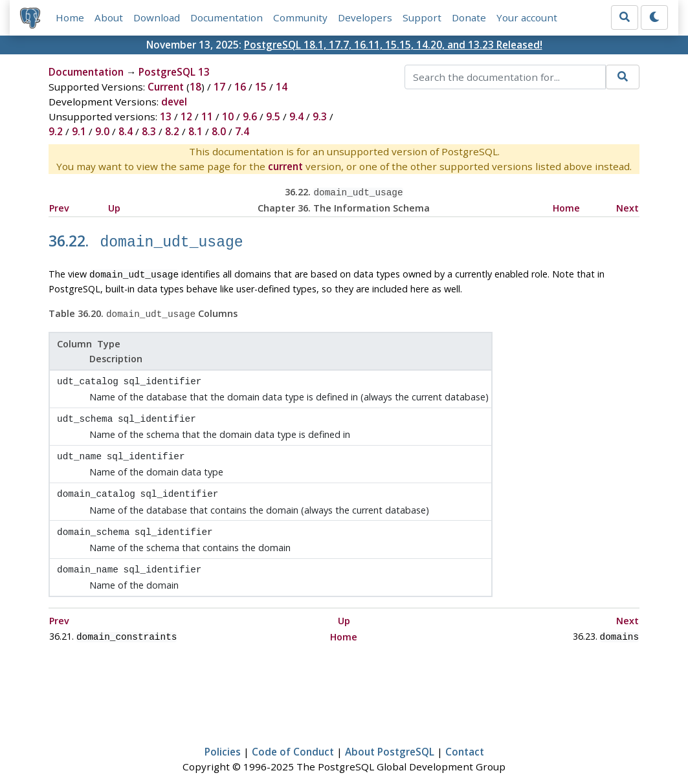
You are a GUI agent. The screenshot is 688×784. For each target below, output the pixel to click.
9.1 (79, 131)
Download (157, 17)
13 (166, 116)
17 (219, 87)
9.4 (296, 116)
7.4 (242, 131)
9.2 (56, 131)
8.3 (149, 131)
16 (240, 87)
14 (282, 87)
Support (422, 17)
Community (300, 17)
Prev (59, 207)
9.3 (320, 116)
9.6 (250, 116)
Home (70, 17)
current (285, 166)
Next (627, 207)
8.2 (172, 131)
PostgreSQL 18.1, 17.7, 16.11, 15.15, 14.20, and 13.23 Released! (393, 45)
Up (114, 207)
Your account (527, 17)
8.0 (219, 131)
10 (228, 116)
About (109, 17)
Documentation (227, 17)
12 (186, 116)
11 (207, 116)
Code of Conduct (293, 737)
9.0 (102, 131)
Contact (465, 737)
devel (174, 102)
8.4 (126, 131)
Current (166, 87)
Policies (223, 737)
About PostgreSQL (390, 737)
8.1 (195, 131)
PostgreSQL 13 (174, 72)
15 (261, 87)
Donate (469, 17)
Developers (365, 17)
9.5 (273, 116)
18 (195, 87)
